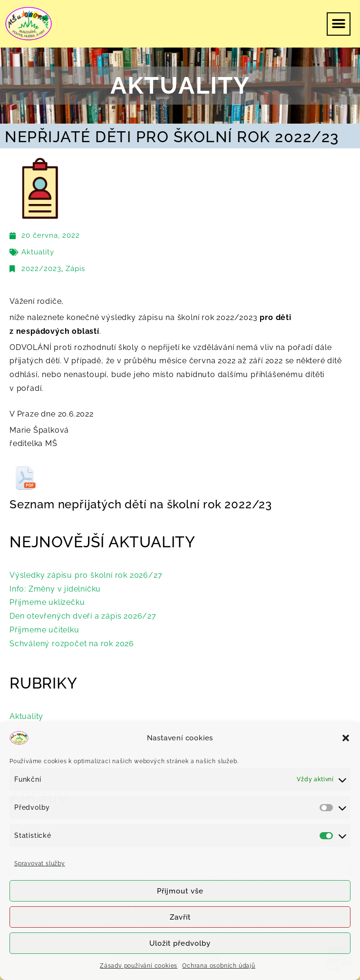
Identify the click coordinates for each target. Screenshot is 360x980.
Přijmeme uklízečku (47, 602)
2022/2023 (41, 269)
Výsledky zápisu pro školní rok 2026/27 (86, 575)
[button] (346, 738)
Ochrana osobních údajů (219, 966)
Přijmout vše (180, 891)
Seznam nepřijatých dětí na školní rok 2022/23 (141, 504)
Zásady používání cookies (139, 966)
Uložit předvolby (180, 943)
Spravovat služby (40, 864)
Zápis (75, 269)
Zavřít (180, 917)
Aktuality (38, 252)
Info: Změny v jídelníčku (55, 589)
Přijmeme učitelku (44, 630)
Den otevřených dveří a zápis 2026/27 (83, 616)
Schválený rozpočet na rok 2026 (72, 644)
